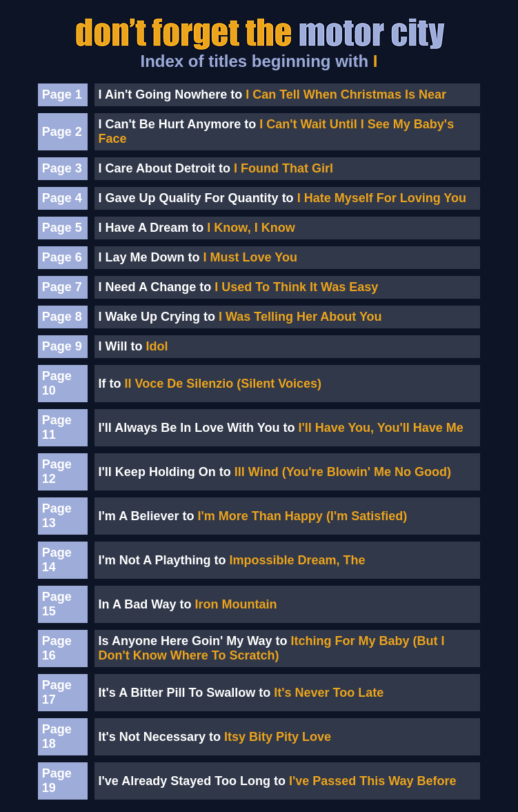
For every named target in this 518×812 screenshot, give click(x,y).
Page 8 (62, 317)
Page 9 (62, 346)
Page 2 (62, 132)
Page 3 (62, 168)
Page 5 (62, 228)
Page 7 (62, 287)
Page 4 (62, 198)
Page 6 (62, 257)
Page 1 (62, 95)
